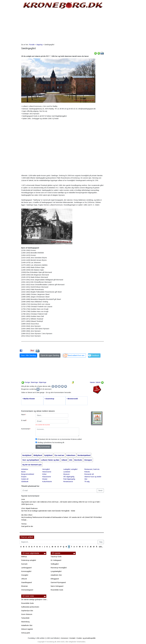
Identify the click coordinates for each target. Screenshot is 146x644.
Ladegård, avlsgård (70, 469)
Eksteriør (25, 586)
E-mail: (24, 420)
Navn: (24, 414)
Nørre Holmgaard (57, 586)
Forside (32, 45)
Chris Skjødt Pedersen (29, 508)
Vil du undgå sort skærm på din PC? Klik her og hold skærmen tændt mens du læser (55, 56)
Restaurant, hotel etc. (92, 469)
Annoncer (65, 638)
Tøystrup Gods (56, 557)
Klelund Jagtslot (27, 629)
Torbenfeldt (25, 618)
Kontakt (72, 638)
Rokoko (87, 472)
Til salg (87, 481)
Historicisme (47, 472)
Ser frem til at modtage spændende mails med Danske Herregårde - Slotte (48, 511)
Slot (86, 479)
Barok (23, 472)
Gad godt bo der (27, 526)
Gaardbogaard (27, 582)
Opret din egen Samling (50, 355)
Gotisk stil (25, 479)
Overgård (25, 575)
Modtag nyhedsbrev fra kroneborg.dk (51, 442)
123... (101, 547)
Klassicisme (47, 477)
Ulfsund (24, 579)
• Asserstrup (49, 399)
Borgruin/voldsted (28, 474)
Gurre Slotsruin (27, 614)
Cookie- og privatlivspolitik (86, 638)
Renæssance (68, 481)
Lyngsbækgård (56, 571)
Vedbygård (55, 564)
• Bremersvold (72, 399)
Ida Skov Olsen (27, 515)
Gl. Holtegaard (56, 560)
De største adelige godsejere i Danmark (35, 599)
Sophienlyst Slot (27, 611)
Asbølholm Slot (56, 575)
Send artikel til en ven (76, 355)
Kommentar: (26, 429)
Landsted (67, 472)
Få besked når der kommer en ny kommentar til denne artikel (60, 439)
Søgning (39, 45)
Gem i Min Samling (28, 355)
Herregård (46, 469)
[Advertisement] (10, 33)
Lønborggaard (26, 568)
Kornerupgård (26, 571)
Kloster (45, 479)
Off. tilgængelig (69, 477)
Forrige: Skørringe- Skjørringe (34, 382)
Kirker (44, 474)
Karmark (24, 564)
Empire (24, 477)
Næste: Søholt (97, 382)
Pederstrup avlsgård (29, 560)
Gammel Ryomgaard (58, 582)
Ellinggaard (55, 579)
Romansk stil (89, 474)
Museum (66, 474)
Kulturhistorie (47, 481)
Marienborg (25, 622)
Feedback (95, 355)
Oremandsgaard (27, 590)
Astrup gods (26, 633)
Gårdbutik (25, 481)
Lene (23, 499)
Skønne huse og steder (93, 477)
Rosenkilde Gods (57, 590)
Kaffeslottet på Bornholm (30, 607)
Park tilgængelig (69, 479)
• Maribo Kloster (29, 399)
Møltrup (24, 557)
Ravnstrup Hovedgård (59, 568)
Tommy (24, 524)
